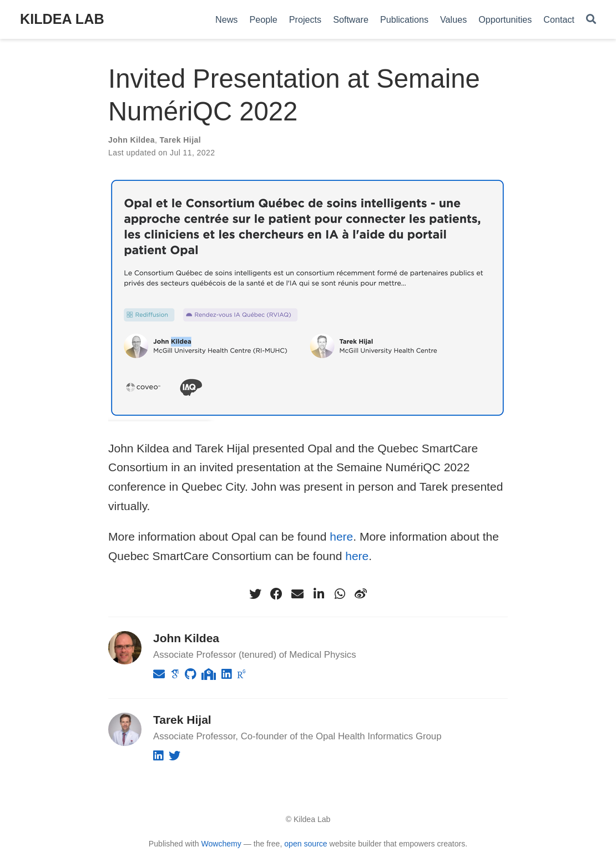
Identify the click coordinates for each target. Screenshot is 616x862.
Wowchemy (221, 844)
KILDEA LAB (62, 19)
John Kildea (132, 140)
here (341, 536)
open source (306, 844)
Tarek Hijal (180, 140)
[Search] (591, 20)
